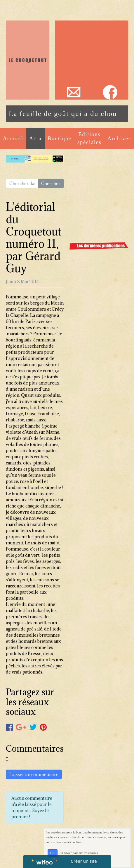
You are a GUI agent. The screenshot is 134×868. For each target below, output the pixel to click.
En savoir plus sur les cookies (79, 853)
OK (53, 853)
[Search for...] (22, 184)
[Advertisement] (92, 53)
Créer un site (84, 861)
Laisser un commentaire (34, 774)
